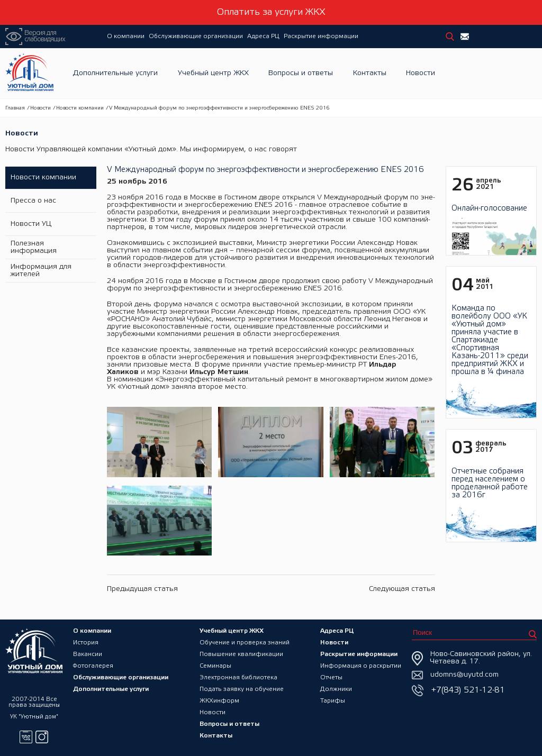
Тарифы (333, 701)
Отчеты (331, 677)
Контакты (370, 73)
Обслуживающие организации (196, 36)
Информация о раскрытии (361, 666)
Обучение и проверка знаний (245, 643)
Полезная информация (34, 247)
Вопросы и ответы (301, 73)
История (86, 643)
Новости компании (80, 108)
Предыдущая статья (142, 589)
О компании (126, 36)
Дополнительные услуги (115, 73)
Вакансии (88, 654)
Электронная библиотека (238, 677)
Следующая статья (402, 589)
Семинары (215, 666)
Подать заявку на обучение (242, 689)
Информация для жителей (41, 271)
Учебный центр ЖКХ (213, 73)
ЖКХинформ (219, 701)
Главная (15, 108)
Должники (336, 689)
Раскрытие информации (321, 36)
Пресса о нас (33, 201)
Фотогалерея (93, 666)
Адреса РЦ (263, 36)
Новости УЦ (31, 224)
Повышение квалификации (241, 654)
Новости (421, 73)
